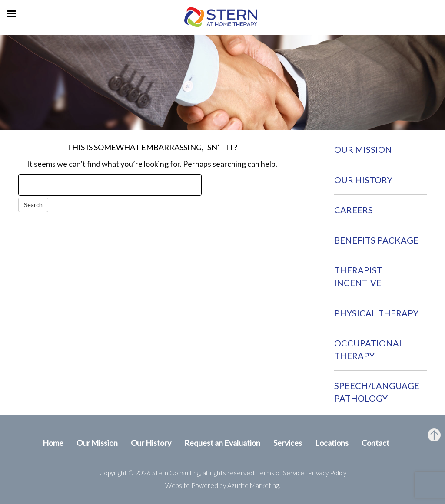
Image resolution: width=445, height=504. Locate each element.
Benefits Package (376, 240)
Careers (354, 210)
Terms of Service (281, 473)
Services (288, 443)
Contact (375, 443)
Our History (363, 180)
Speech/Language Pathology (377, 392)
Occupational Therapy (369, 349)
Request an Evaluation (222, 443)
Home (53, 443)
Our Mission (363, 149)
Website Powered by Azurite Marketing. (223, 485)
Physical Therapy (376, 313)
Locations (332, 443)
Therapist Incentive (358, 276)
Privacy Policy (327, 473)
